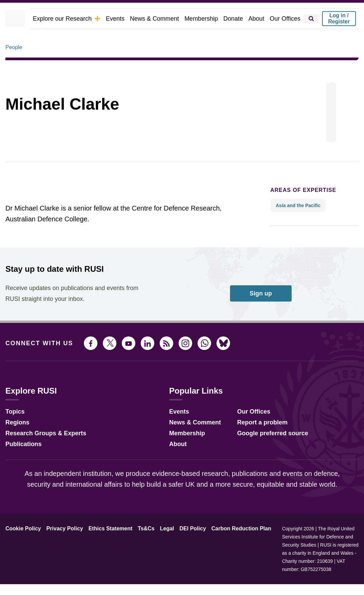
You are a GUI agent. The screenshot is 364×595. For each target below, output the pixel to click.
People (14, 66)
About (260, 18)
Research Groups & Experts (41, 451)
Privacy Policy (60, 548)
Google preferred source (266, 451)
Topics (14, 430)
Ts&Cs (136, 548)
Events (126, 18)
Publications (22, 462)
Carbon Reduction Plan (223, 548)
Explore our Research (81, 18)
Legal (155, 548)
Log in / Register (339, 18)
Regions (16, 440)
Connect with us (35, 362)
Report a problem (257, 440)
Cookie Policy (21, 548)
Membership (207, 18)
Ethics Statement (103, 548)
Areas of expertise (298, 209)
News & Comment (163, 18)
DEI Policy (179, 548)
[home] (24, 19)
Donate (237, 18)
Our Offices (287, 18)
